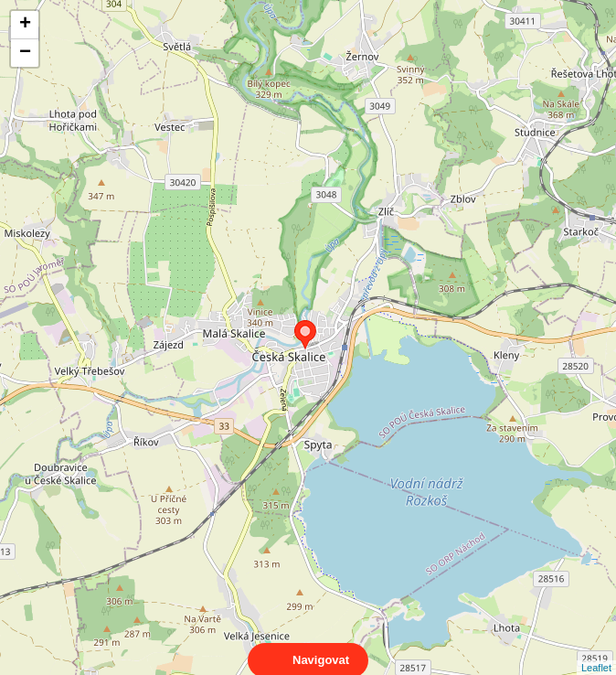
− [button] (25, 53)
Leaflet (596, 651)
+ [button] (25, 25)
